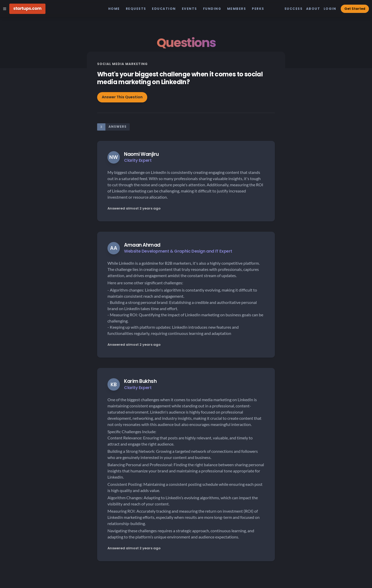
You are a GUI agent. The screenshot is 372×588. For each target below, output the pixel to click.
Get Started (355, 9)
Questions (186, 43)
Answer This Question (122, 97)
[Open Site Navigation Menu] (5, 9)
